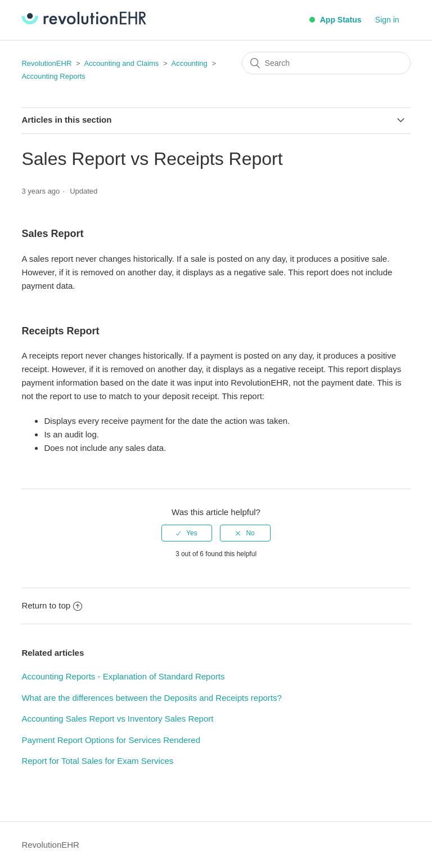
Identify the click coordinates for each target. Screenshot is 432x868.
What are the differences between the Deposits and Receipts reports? (152, 698)
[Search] (326, 63)
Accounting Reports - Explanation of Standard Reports (123, 676)
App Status (335, 20)
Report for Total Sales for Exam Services (97, 761)
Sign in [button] (387, 20)
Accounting (189, 63)
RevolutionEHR (46, 63)
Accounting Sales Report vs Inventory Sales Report (117, 719)
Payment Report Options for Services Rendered (111, 740)
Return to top (52, 605)
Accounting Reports (53, 76)
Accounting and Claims (121, 63)
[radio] (187, 533)
